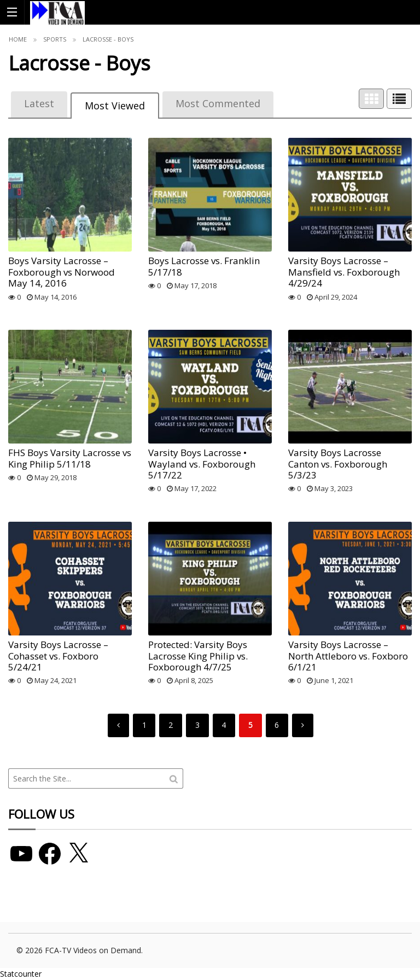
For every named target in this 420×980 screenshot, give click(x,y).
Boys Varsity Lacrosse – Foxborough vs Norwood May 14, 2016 (62, 272)
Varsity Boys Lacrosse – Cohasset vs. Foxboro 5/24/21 (58, 656)
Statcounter (21, 974)
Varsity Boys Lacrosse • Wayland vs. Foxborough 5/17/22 (202, 464)
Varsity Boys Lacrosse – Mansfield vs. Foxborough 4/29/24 (344, 272)
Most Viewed (115, 106)
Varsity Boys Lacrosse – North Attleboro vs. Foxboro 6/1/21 (348, 656)
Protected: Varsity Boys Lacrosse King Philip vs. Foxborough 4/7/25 (198, 656)
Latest (39, 103)
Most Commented (218, 103)
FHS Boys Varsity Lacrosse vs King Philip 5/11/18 (70, 458)
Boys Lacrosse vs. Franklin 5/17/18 (204, 266)
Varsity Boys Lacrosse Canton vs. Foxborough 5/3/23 (338, 464)
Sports (55, 39)
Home (18, 39)
